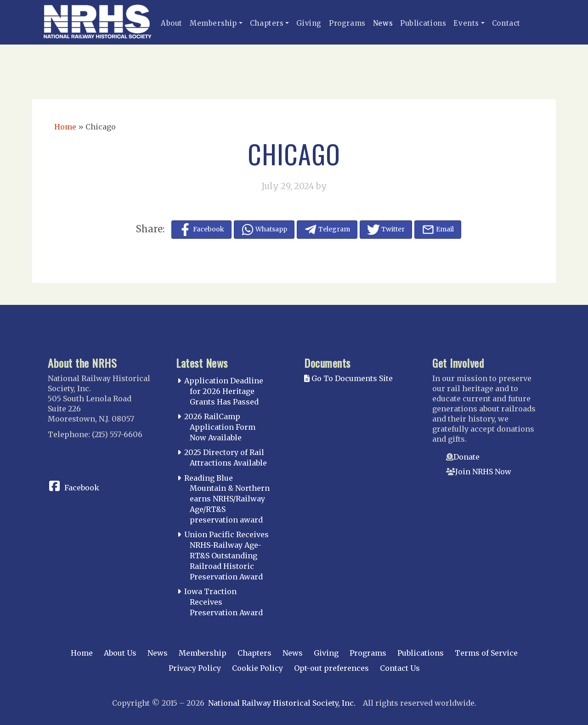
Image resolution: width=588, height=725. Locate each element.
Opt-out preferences (331, 668)
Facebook (82, 488)
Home (65, 127)
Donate (466, 457)
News (383, 23)
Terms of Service (486, 653)
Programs (347, 23)
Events (466, 23)
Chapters (267, 23)
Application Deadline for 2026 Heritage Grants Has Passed (224, 391)
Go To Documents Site (348, 378)
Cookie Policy (257, 668)
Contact (506, 23)
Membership (213, 23)
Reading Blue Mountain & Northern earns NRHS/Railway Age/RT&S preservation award (227, 499)
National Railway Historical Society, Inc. (282, 703)
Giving (309, 23)
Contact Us (400, 668)
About (172, 23)
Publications (423, 23)
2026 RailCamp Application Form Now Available (220, 427)
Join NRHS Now (483, 472)
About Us (120, 653)
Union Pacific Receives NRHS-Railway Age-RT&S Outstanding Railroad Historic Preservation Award (226, 555)
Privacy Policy (195, 668)
